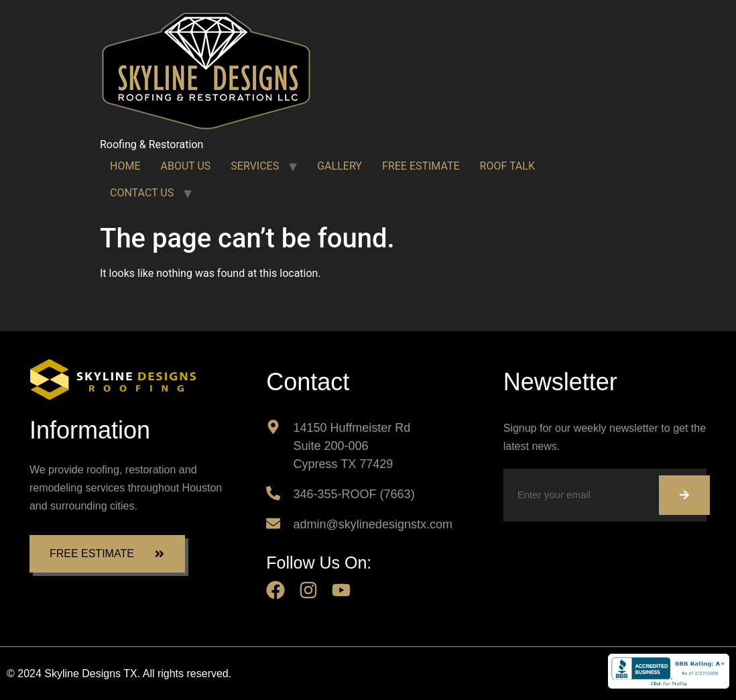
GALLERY (340, 166)
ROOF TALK (507, 166)
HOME (125, 166)
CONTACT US (142, 193)
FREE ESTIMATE (421, 166)
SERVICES (255, 166)
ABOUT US (185, 166)
